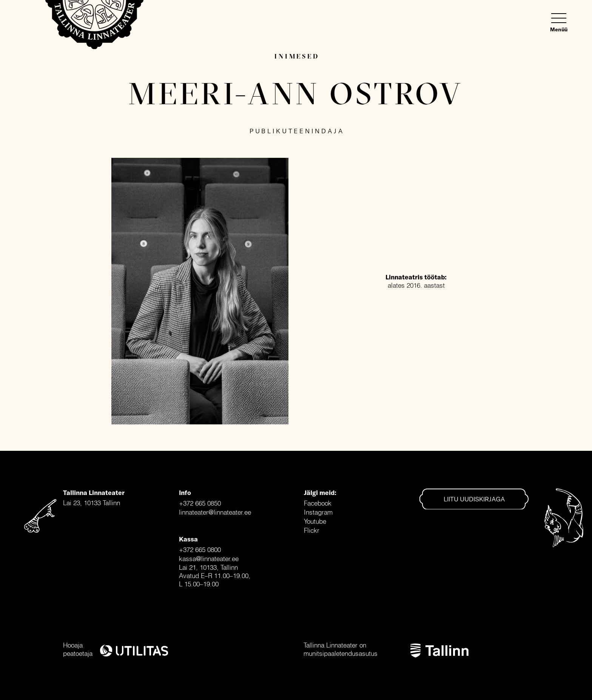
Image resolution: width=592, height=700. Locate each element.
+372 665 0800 (200, 550)
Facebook (318, 503)
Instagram (318, 512)
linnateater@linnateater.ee (215, 512)
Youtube (315, 521)
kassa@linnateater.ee (209, 559)
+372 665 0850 (200, 503)
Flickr (312, 530)
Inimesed (297, 56)
